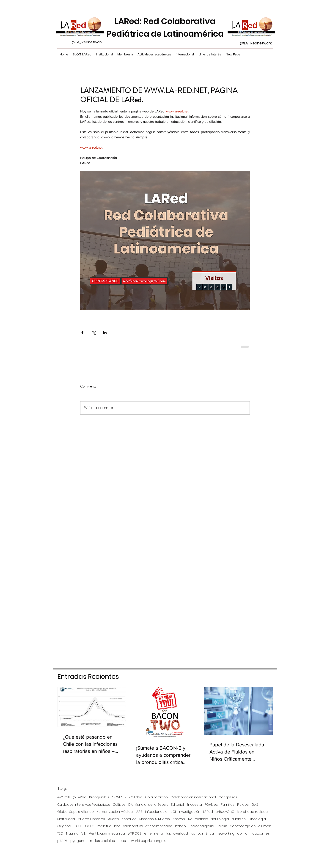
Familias (228, 805)
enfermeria (153, 834)
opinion (243, 834)
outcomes (261, 834)
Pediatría (104, 826)
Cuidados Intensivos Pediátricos (84, 805)
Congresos (228, 797)
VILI (84, 834)
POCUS (89, 826)
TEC (60, 834)
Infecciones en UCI (160, 812)
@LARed (80, 797)
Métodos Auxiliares (155, 819)
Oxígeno (64, 826)
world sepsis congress (150, 841)
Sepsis (222, 826)
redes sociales (102, 841)
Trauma (72, 834)
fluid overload (177, 834)
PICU (77, 826)
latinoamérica (202, 834)
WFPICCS (135, 834)
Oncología (257, 819)
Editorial (177, 805)
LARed (208, 812)
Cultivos (119, 805)
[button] (125, 54)
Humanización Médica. (115, 812)
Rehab (180, 826)
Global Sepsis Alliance (76, 812)
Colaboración (156, 797)
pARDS (62, 841)
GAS (255, 805)
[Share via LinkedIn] (105, 333)
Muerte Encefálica (122, 819)
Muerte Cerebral (91, 819)
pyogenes (79, 841)
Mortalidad (66, 819)
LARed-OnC (225, 812)
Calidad (136, 797)
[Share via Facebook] (82, 333)
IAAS (139, 812)
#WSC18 (64, 797)
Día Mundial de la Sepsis (148, 805)
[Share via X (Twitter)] (94, 333)
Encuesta (194, 805)
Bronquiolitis (99, 797)
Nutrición (239, 819)
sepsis (123, 841)
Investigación (189, 812)
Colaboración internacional (193, 797)
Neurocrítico (198, 819)
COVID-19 (119, 797)
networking (225, 834)
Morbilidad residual (253, 812)
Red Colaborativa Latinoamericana (143, 826)
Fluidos (243, 805)
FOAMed (211, 805)
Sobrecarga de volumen (251, 826)
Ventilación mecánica (107, 834)
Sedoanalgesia (201, 826)
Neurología (220, 819)
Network (179, 819)
